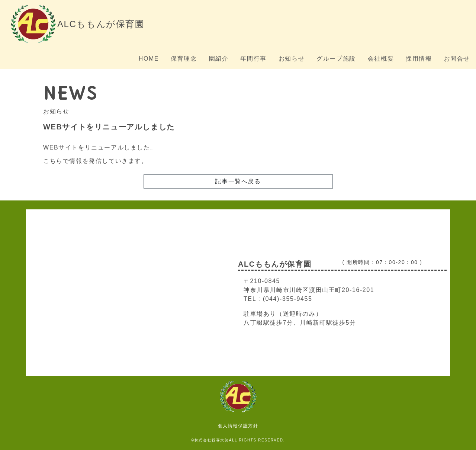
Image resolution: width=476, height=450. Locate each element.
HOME (149, 59)
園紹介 (219, 59)
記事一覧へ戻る (238, 181)
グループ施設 (336, 59)
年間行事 (253, 59)
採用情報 (419, 59)
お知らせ (292, 59)
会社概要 (381, 59)
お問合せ (457, 59)
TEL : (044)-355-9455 (278, 299)
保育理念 (184, 59)
